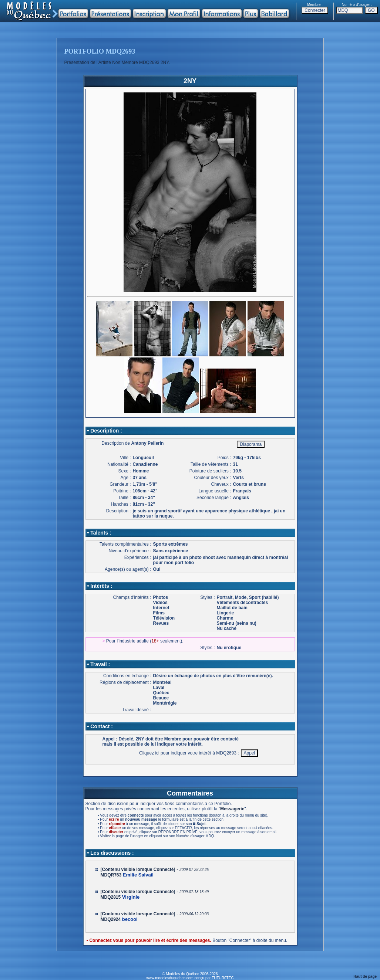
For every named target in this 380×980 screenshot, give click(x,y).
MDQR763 (111, 875)
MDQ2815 (111, 897)
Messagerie (232, 809)
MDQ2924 (111, 919)
